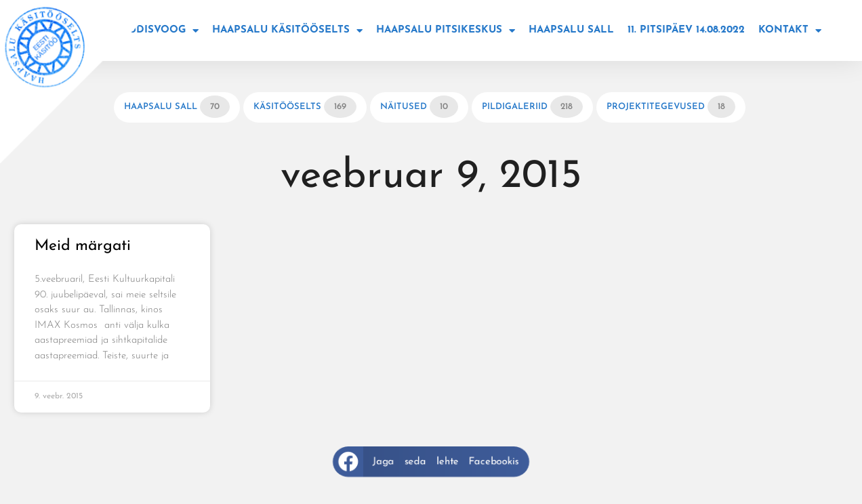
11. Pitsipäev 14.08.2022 (686, 30)
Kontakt (790, 31)
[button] (431, 462)
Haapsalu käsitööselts (287, 31)
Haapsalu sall (571, 30)
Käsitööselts (305, 107)
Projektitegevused (671, 107)
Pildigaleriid (532, 107)
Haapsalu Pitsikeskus (446, 31)
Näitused (419, 107)
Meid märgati (83, 246)
